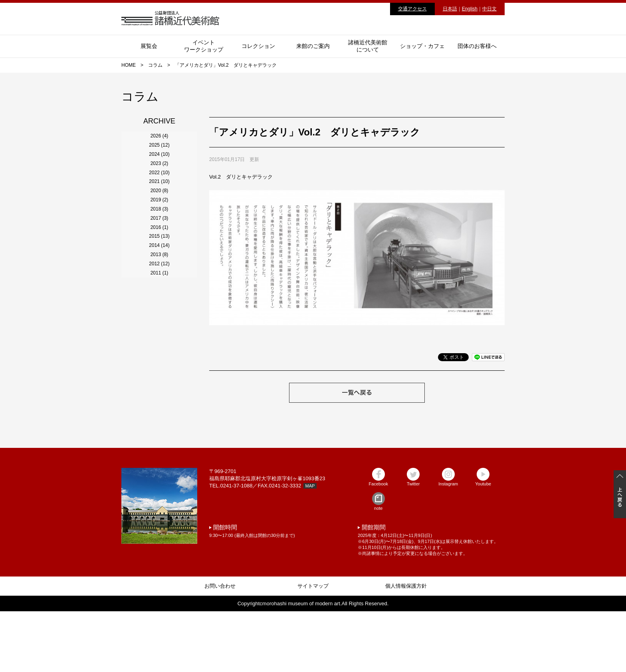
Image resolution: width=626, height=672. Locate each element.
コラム (155, 65)
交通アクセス (412, 9)
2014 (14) (159, 401)
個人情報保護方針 (406, 647)
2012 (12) (159, 444)
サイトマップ (313, 647)
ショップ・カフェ (422, 46)
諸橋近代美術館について (368, 46)
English (470, 9)
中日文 (489, 9)
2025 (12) (159, 164)
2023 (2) (159, 207)
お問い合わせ (220, 647)
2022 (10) (159, 229)
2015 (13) (159, 380)
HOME (129, 65)
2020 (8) (159, 272)
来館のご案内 (313, 46)
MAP (310, 547)
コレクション (258, 46)
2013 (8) (159, 423)
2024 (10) (159, 185)
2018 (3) (159, 315)
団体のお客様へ (477, 46)
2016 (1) (159, 358)
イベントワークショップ (204, 46)
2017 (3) (159, 336)
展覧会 (149, 46)
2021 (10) (159, 250)
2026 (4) (159, 142)
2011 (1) (159, 466)
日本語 (450, 9)
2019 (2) (159, 293)
